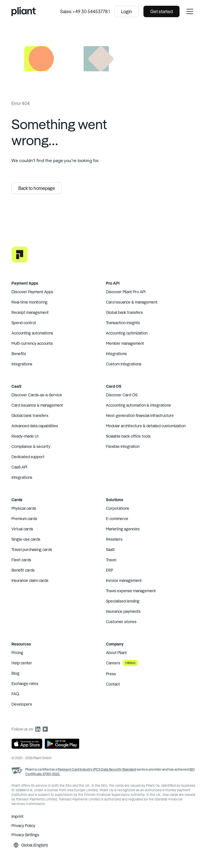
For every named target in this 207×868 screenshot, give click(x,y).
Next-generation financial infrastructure (140, 416)
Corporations (118, 508)
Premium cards (24, 519)
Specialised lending (123, 601)
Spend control (24, 323)
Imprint (17, 816)
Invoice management (124, 580)
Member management (125, 343)
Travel (111, 560)
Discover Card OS (122, 395)
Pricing (17, 653)
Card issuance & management (132, 302)
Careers (122, 663)
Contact (113, 684)
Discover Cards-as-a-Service (37, 395)
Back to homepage (37, 188)
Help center (22, 663)
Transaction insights (123, 323)
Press (111, 674)
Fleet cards (21, 560)
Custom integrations (124, 364)
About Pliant (116, 653)
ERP (110, 570)
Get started (161, 11)
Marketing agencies (123, 529)
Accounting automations (32, 333)
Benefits (19, 354)
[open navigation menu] (190, 11)
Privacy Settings (25, 835)
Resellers (114, 539)
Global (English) (31, 845)
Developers (22, 704)
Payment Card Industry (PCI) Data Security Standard (97, 769)
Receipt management (30, 312)
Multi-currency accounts (32, 343)
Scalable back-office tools (128, 436)
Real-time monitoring (29, 302)
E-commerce (117, 519)
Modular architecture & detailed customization (146, 426)
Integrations (22, 364)
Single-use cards (26, 539)
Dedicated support (28, 457)
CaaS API (19, 467)
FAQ (15, 694)
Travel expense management (131, 591)
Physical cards (24, 508)
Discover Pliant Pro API (126, 292)
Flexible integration (123, 446)
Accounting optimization (127, 333)
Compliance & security (31, 446)
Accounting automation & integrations (138, 405)
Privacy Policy (23, 826)
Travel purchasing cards (32, 550)
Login (127, 11)
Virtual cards (22, 529)
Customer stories (121, 622)
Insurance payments (123, 611)
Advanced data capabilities (35, 426)
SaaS (110, 550)
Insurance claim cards (30, 580)
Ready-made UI (25, 436)
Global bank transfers (124, 312)
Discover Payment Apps (32, 292)
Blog (15, 673)
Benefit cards (23, 570)
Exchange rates (25, 684)
